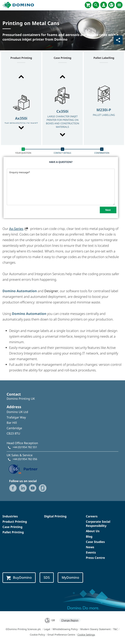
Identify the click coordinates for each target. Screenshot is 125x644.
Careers (92, 516)
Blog (89, 536)
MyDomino (70, 577)
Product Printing (15, 522)
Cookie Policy (37, 635)
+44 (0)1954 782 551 (25, 447)
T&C (115, 629)
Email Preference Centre (61, 635)
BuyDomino (19, 578)
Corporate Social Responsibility (98, 524)
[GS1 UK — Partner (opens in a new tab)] (23, 469)
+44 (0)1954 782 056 (25, 459)
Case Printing (12, 527)
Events (91, 552)
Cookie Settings (86, 635)
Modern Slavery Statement (95, 629)
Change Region (70, 620)
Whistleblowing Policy (65, 629)
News (90, 547)
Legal (47, 629)
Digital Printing (55, 516)
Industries (10, 516)
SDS (47, 577)
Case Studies (95, 542)
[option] (21, 115)
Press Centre (95, 558)
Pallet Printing (13, 532)
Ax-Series (16, 229)
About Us (93, 531)
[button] (21, 77)
